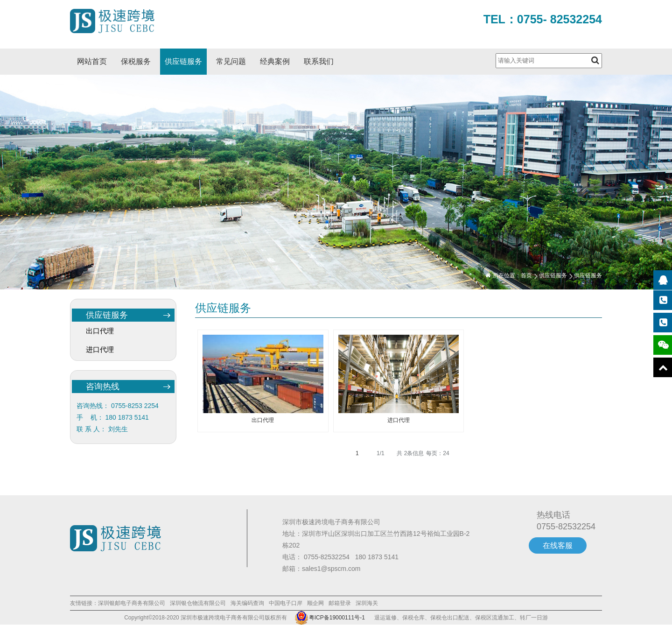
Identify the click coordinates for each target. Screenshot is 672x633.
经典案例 (275, 61)
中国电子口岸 (286, 603)
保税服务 (136, 61)
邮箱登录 (340, 603)
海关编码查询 (247, 603)
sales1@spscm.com (331, 569)
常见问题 (231, 61)
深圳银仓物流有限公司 (198, 603)
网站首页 (92, 61)
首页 (526, 275)
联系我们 (319, 61)
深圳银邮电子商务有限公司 (132, 603)
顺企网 (315, 603)
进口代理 (100, 349)
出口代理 (100, 331)
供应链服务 (183, 61)
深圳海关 (367, 603)
